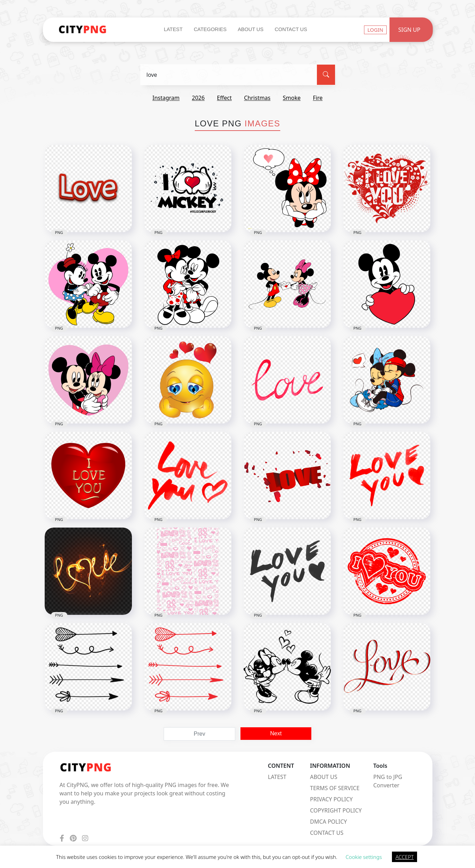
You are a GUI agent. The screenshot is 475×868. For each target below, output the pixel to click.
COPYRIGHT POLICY (336, 810)
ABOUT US (324, 777)
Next (276, 733)
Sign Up (409, 30)
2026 (198, 98)
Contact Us (291, 29)
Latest (173, 29)
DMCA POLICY (328, 822)
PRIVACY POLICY (331, 799)
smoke (292, 98)
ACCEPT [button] (405, 857)
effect (224, 98)
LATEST (277, 777)
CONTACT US (327, 833)
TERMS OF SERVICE (335, 788)
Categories (210, 29)
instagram (166, 98)
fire (318, 98)
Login (375, 30)
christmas (257, 98)
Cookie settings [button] (364, 857)
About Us (251, 29)
